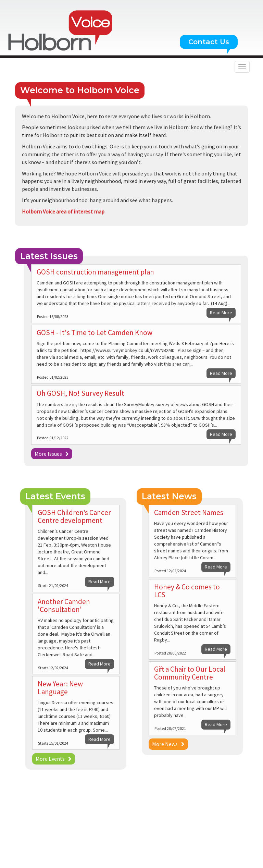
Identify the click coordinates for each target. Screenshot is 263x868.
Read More (221, 313)
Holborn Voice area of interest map (63, 211)
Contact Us (209, 42)
